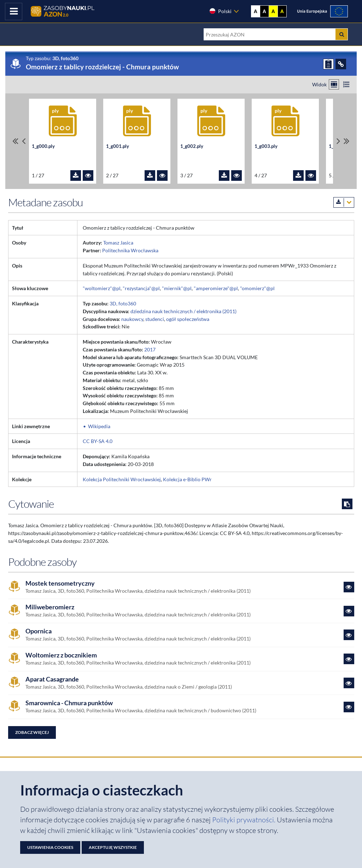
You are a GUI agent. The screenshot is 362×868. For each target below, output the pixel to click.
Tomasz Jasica (118, 243)
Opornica (39, 631)
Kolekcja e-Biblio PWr (187, 479)
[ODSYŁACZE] (341, 64)
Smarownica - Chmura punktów (69, 703)
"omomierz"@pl (257, 288)
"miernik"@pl (177, 288)
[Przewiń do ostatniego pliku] (347, 141)
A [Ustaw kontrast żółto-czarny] (273, 11)
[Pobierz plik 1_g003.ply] (298, 176)
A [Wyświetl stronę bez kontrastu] (256, 11)
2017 (150, 349)
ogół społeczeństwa (188, 319)
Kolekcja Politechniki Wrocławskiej (122, 479)
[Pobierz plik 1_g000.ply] (76, 176)
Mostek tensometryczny (60, 583)
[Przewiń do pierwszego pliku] (15, 141)
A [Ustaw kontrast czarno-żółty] (282, 11)
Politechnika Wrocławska (130, 250)
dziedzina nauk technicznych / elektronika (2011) (183, 311)
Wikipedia (99, 426)
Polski (220, 11)
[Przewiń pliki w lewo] (24, 141)
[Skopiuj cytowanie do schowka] (347, 504)
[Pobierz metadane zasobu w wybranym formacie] (344, 202)
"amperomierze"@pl (216, 288)
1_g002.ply (192, 146)
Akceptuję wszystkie (113, 847)
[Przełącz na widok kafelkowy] (334, 84)
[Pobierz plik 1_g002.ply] (224, 176)
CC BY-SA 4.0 (98, 441)
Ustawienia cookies (50, 847)
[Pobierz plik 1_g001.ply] (150, 176)
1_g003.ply (266, 146)
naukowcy (132, 319)
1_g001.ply (118, 146)
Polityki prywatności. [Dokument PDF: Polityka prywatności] (244, 820)
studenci (155, 319)
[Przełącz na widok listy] (346, 84)
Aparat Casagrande (52, 679)
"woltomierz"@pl (102, 288)
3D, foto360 (123, 303)
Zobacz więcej (32, 732)
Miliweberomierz (50, 607)
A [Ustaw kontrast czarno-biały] (264, 11)
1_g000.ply (43, 146)
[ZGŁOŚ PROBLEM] (328, 64)
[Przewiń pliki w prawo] (338, 141)
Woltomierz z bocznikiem (61, 655)
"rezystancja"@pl (141, 288)
